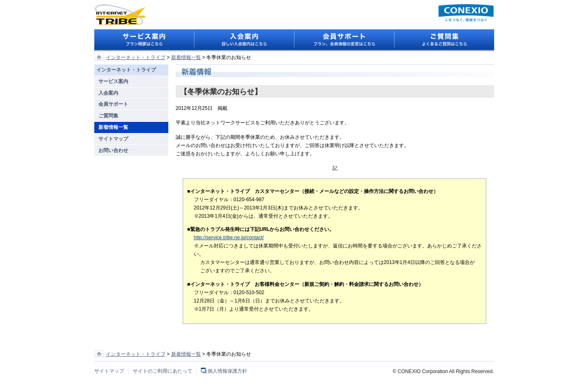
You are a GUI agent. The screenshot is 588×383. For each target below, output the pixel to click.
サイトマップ (109, 371)
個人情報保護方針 (227, 371)
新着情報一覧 (186, 57)
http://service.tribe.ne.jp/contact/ (229, 238)
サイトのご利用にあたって (163, 371)
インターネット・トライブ (136, 57)
